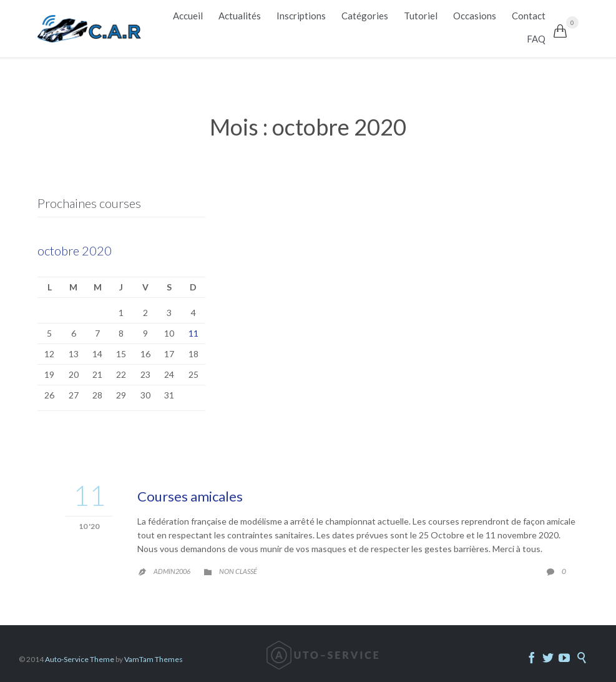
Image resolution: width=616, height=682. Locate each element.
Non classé (238, 571)
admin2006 (172, 571)
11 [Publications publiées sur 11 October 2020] (193, 333)
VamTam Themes (154, 659)
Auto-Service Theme (80, 659)
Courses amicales (190, 496)
